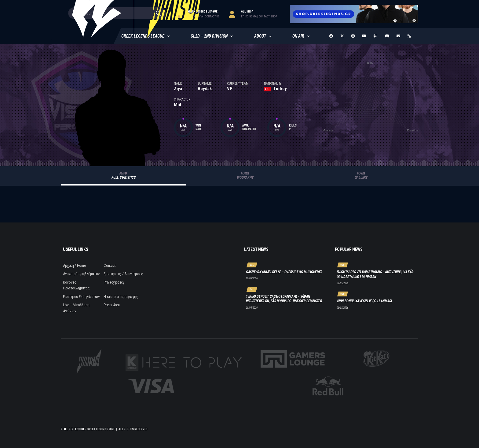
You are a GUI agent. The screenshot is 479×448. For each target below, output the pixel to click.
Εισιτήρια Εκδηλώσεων (81, 297)
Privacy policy (114, 282)
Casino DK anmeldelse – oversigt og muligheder (284, 272)
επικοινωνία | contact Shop (259, 17)
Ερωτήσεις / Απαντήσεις (123, 274)
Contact (110, 265)
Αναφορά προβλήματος (81, 274)
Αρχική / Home (74, 265)
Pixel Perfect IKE (73, 429)
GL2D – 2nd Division (209, 36)
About (260, 36)
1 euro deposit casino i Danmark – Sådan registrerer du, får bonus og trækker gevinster (284, 299)
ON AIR (298, 36)
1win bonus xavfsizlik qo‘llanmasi (364, 301)
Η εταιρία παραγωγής (121, 297)
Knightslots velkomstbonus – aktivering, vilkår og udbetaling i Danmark (375, 274)
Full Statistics (124, 176)
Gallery (361, 176)
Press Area (112, 305)
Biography (245, 176)
